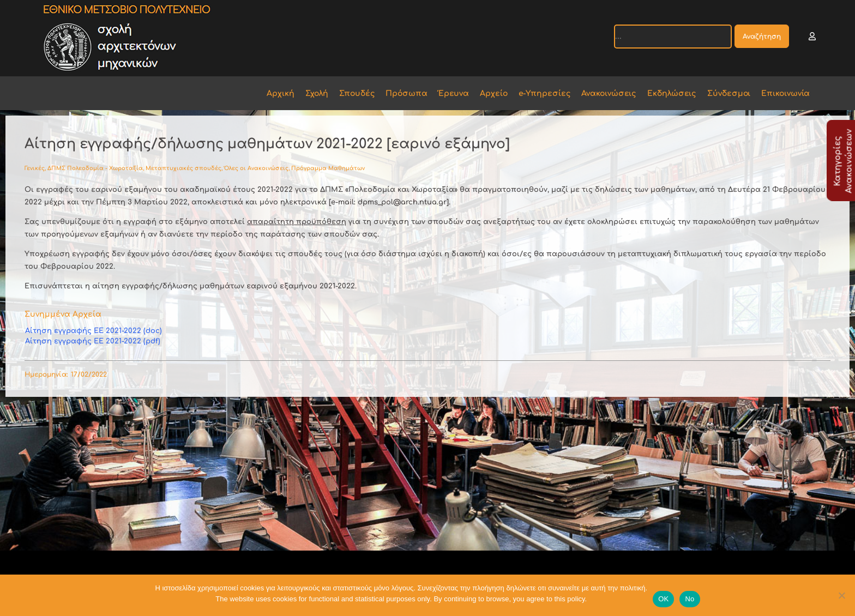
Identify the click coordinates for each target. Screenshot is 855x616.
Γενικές (35, 168)
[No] (841, 595)
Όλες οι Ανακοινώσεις (256, 168)
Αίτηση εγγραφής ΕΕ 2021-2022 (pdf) (93, 341)
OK (663, 599)
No (690, 599)
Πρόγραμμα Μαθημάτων (328, 168)
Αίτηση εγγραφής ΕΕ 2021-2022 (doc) (94, 331)
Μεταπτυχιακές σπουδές (183, 168)
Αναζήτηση (762, 37)
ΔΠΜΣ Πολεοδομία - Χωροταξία (95, 168)
